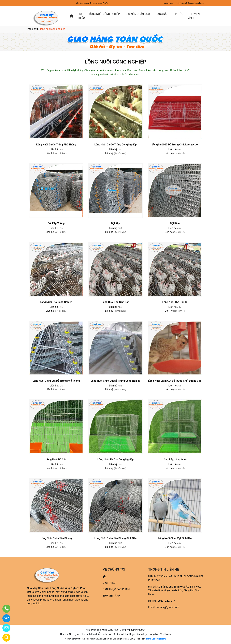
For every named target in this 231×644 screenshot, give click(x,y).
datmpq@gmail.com (167, 607)
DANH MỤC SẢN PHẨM (116, 589)
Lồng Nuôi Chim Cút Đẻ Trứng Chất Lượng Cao (175, 381)
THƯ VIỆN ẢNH (194, 16)
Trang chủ (32, 29)
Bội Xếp (115, 223)
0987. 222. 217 (166, 601)
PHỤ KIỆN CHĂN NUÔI (138, 14)
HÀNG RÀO (162, 14)
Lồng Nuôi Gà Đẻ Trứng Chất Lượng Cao (175, 145)
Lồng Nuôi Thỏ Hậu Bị (175, 302)
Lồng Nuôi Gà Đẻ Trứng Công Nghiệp (115, 145)
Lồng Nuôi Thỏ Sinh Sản (116, 302)
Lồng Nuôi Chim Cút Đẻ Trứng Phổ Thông (56, 381)
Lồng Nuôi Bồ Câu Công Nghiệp (115, 460)
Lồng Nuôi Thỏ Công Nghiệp (56, 302)
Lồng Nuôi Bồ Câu (56, 460)
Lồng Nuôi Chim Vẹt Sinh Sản (175, 538)
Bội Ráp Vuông (56, 223)
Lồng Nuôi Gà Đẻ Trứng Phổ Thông (56, 145)
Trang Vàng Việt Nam (156, 639)
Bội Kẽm (175, 223)
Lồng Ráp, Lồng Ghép (175, 460)
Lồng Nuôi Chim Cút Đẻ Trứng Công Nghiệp (116, 381)
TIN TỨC (179, 14)
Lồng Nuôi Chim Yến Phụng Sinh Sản (116, 538)
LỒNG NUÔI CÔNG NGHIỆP (105, 14)
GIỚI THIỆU (81, 16)
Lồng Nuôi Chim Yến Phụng (56, 538)
